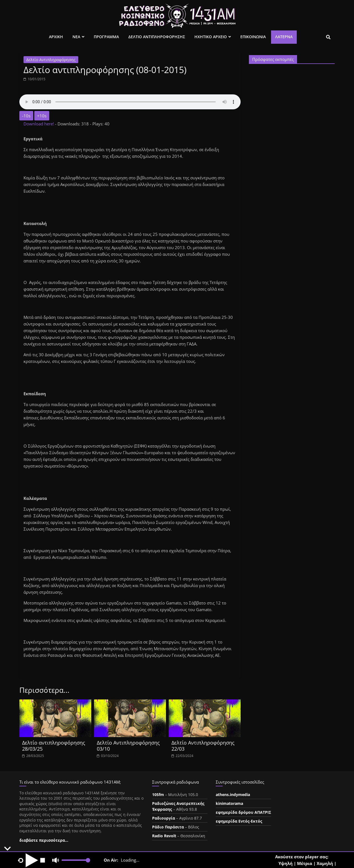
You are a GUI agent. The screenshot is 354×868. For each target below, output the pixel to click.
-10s (26, 116)
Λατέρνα (284, 37)
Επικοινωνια (253, 37)
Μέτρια (305, 863)
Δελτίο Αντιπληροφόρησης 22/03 (203, 746)
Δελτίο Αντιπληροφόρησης (51, 60)
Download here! (39, 124)
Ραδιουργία (164, 818)
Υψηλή (286, 863)
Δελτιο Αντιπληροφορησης (157, 37)
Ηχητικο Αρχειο (211, 37)
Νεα (76, 37)
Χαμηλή (325, 863)
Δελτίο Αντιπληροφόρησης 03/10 (128, 746)
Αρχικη (56, 37)
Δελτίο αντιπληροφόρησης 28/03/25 (54, 746)
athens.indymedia (233, 795)
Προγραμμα (106, 37)
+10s (42, 116)
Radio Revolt (164, 836)
